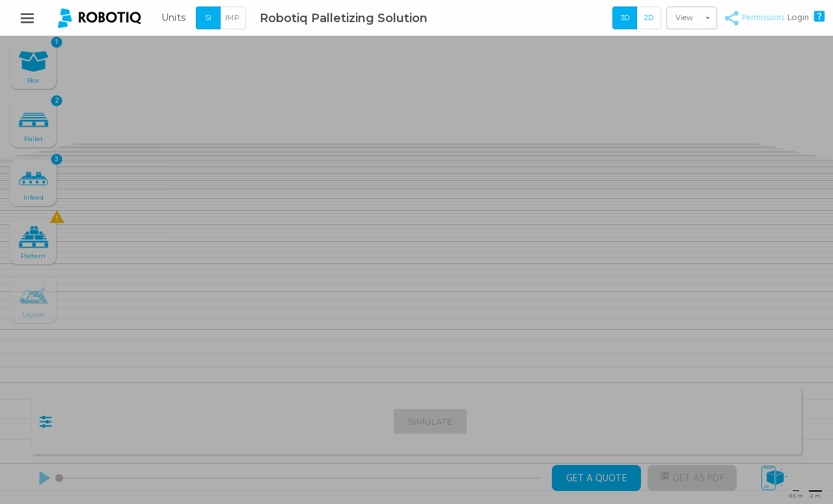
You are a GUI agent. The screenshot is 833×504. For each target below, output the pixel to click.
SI (208, 18)
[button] (692, 18)
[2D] (649, 18)
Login (798, 18)
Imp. (233, 18)
